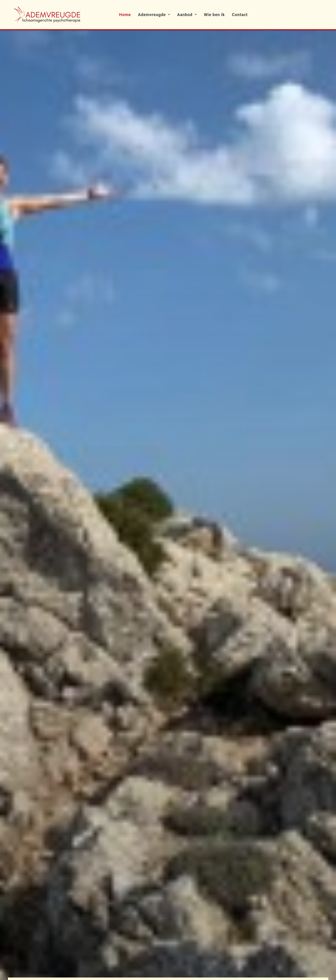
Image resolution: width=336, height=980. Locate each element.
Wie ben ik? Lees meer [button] (180, 637)
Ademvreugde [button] (154, 15)
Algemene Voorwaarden (143, 882)
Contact (240, 15)
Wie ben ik (214, 15)
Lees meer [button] (35, 302)
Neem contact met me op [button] (52, 156)
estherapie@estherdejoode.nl (40, 929)
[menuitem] (125, 15)
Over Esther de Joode (140, 873)
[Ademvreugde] (47, 15)
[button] (263, 860)
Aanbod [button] (187, 15)
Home (125, 15)
